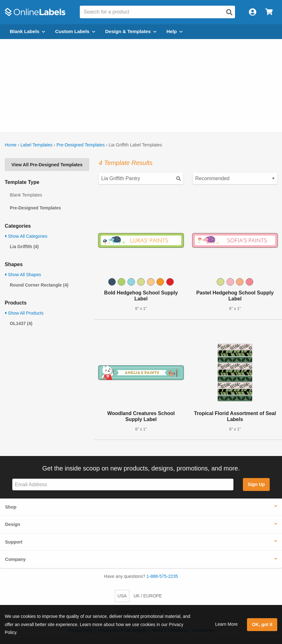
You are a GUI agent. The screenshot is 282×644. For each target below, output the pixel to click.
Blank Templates (26, 195)
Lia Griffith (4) (24, 247)
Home (11, 145)
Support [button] (14, 542)
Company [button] (15, 559)
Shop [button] (11, 507)
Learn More (226, 624)
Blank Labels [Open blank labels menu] (27, 31)
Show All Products (24, 313)
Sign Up (256, 484)
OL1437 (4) (21, 323)
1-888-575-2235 (162, 576)
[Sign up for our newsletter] (123, 484)
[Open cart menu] (269, 12)
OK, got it (262, 624)
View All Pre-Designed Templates (47, 165)
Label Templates (37, 145)
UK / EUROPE (148, 596)
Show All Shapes (23, 275)
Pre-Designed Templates (81, 145)
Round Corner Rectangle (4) (39, 285)
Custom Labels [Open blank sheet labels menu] (75, 31)
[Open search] (229, 12)
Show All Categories (26, 236)
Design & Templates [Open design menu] (131, 31)
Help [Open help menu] (175, 31)
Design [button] (13, 524)
